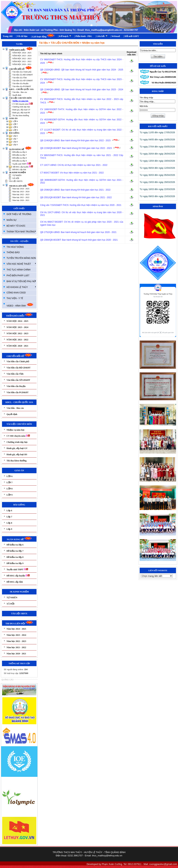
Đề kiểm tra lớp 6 (20, 152)
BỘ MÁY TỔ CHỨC (16, 226)
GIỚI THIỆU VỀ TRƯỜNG (19, 214)
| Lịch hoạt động (43, 36)
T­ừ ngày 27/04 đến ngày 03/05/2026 (157, 147)
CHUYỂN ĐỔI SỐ (21, 69)
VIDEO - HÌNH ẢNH (20, 305)
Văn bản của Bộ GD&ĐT (23, 75)
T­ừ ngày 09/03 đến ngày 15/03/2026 (157, 196)
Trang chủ (8, 36)
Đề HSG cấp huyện (23, 167)
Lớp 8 (15, 142)
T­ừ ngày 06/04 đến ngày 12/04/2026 (157, 168)
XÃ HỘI (16, 178)
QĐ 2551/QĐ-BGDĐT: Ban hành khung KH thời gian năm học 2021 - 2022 (76, 197)
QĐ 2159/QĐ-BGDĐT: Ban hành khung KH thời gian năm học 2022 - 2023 (81, 148)
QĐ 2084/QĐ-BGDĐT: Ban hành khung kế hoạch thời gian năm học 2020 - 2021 (79, 240)
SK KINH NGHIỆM (17, 172)
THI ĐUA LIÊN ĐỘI (22, 186)
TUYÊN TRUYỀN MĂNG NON (21, 258)
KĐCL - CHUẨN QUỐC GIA (21, 89)
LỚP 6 (15, 121)
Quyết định (17, 95)
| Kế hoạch (65, 36)
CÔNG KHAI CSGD (16, 293)
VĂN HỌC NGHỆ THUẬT (21, 264)
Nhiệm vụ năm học (20, 101)
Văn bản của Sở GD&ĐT (23, 81)
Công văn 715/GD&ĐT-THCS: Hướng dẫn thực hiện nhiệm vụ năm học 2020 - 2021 (81, 205)
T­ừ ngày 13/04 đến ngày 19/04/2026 (157, 161)
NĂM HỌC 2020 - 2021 (22, 64)
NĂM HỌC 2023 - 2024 (22, 56)
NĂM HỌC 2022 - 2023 (22, 59)
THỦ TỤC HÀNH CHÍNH (19, 270)
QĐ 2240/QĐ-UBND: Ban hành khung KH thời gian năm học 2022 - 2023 (80, 141)
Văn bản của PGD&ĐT (22, 86)
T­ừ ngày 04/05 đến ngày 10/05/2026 (157, 140)
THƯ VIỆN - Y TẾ (15, 298)
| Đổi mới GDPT (131, 36)
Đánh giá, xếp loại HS (21, 113)
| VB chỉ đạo (22, 36)
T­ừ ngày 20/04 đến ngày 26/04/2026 (157, 154)
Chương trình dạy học (21, 107)
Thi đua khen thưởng (21, 115)
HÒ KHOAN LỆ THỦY (21, 287)
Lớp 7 (15, 139)
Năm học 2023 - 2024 (21, 192)
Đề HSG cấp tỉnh (19, 170)
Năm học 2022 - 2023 (21, 194)
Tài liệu (43, 43)
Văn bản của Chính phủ (22, 72)
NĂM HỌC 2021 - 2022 (22, 61)
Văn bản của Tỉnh (20, 78)
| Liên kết (102, 36)
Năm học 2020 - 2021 (21, 200)
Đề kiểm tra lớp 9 (20, 161)
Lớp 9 (15, 145)
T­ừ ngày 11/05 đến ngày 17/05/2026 (157, 133)
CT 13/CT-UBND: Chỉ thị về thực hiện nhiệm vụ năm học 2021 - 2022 (74, 165)
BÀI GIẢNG (14, 133)
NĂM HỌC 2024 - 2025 (22, 53)
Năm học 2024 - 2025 (21, 189)
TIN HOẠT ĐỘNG (15, 247)
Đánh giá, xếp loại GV (21, 110)
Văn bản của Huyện (20, 83)
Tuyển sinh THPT (22, 164)
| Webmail (115, 36)
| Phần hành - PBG (83, 36)
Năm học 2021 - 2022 (21, 197)
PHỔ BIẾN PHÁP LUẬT (18, 276)
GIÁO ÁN (13, 118)
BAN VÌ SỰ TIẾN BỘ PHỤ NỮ (21, 281)
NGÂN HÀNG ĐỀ (21, 149)
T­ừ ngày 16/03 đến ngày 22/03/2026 (157, 189)
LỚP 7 (15, 124)
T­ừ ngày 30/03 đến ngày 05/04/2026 (157, 175)
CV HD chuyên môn (23, 104)
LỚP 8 (15, 127)
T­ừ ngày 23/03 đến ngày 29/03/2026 (157, 182)
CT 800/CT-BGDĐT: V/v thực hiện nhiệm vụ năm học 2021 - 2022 (72, 173)
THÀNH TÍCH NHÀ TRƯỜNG (21, 232)
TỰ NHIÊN (17, 175)
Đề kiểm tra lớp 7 (20, 155)
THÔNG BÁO (13, 252)
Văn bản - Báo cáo (20, 92)
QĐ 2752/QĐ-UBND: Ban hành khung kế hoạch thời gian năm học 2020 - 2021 (78, 232)
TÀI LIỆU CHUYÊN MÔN (20, 98)
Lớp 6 (15, 136)
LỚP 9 (15, 130)
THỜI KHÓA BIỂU (21, 50)
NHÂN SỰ (11, 220)
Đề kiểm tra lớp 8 (20, 158)
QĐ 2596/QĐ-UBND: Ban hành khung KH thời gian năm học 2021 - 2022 (75, 190)
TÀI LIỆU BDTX (16, 181)
